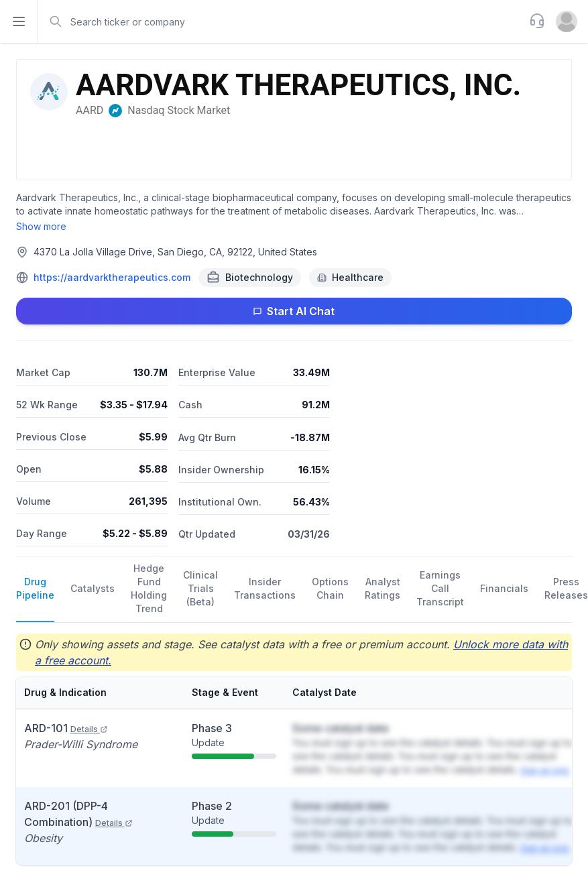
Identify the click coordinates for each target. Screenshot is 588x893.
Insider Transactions (265, 588)
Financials (504, 588)
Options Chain (330, 588)
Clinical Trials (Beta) (200, 588)
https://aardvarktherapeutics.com (112, 277)
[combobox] (282, 21)
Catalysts (93, 588)
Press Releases (566, 588)
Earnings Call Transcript (440, 588)
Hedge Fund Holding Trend (149, 588)
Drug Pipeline (35, 588)
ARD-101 (66, 728)
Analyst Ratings (383, 588)
